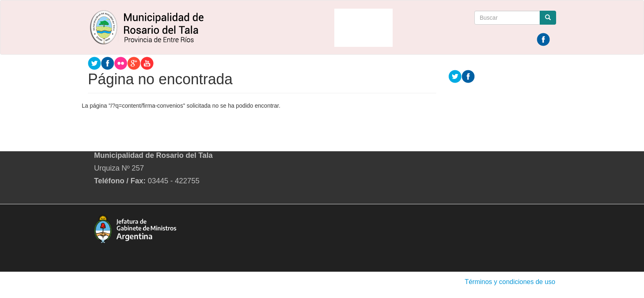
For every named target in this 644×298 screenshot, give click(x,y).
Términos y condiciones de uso (510, 282)
